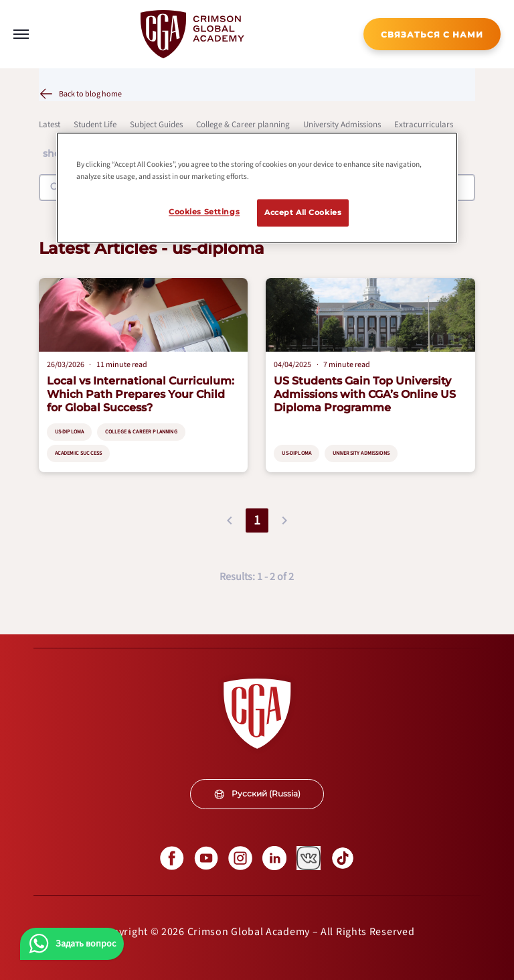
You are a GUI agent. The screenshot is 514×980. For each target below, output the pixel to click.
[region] (257, 188)
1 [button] (257, 520)
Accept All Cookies (303, 212)
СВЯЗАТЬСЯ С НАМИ (432, 34)
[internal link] (432, 34)
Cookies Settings (204, 212)
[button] (230, 520)
